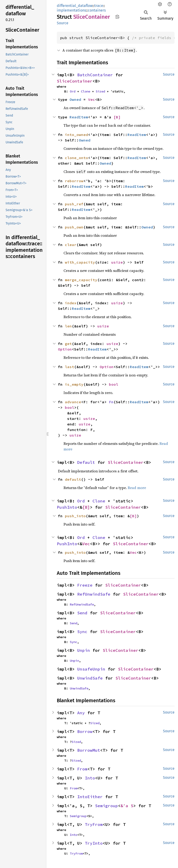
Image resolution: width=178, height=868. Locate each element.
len (68, 326)
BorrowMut (89, 750)
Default (86, 462)
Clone (86, 91)
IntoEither (90, 797)
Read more (137, 488)
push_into (75, 516)
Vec (92, 99)
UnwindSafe (90, 678)
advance (73, 402)
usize (117, 262)
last (70, 367)
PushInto (67, 507)
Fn (111, 402)
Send (82, 613)
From (82, 769)
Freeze (85, 585)
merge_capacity (81, 280)
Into (90, 778)
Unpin (84, 650)
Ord (73, 91)
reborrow (74, 181)
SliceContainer (75, 81)
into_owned (76, 135)
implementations (71, 10)
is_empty (74, 384)
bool (114, 384)
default (73, 479)
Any (81, 713)
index (71, 303)
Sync (82, 632)
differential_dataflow (75, 6)
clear (71, 245)
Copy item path (117, 17)
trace (99, 6)
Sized (100, 91)
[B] (117, 117)
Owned (75, 99)
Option (65, 349)
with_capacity (80, 262)
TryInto (94, 843)
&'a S (127, 806)
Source (63, 23)
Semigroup (106, 806)
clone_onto (76, 158)
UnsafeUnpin (91, 669)
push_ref (74, 204)
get (68, 344)
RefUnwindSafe (94, 594)
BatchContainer (95, 75)
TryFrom (94, 824)
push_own (74, 227)
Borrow (85, 731)
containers (97, 10)
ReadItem (79, 117)
